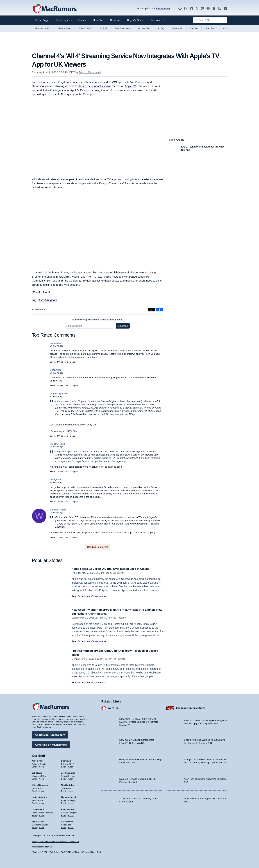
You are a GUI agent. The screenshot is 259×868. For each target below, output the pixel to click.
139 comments (98, 596)
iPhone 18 (177, 28)
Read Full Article (80, 596)
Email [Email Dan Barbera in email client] (35, 815)
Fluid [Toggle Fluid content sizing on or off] (71, 852)
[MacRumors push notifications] (214, 9)
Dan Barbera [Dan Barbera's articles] (38, 809)
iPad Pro (210, 28)
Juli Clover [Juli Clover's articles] (37, 772)
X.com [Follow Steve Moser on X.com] (41, 827)
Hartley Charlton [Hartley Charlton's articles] (40, 796)
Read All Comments (98, 547)
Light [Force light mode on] (93, 852)
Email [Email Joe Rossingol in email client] (64, 778)
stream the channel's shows (95, 86)
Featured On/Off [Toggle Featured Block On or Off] (40, 852)
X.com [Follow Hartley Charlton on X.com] (41, 802)
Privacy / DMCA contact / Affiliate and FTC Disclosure (55, 842)
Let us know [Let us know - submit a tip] (163, 8)
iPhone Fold (64, 28)
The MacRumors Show (190, 707)
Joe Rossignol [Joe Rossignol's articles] (68, 772)
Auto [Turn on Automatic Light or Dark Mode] (88, 852)
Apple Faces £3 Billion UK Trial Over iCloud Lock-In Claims (114, 569)
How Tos (98, 20)
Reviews (115, 20)
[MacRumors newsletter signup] (225, 9)
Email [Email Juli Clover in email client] (35, 778)
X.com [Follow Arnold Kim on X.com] (41, 766)
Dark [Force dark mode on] (99, 852)
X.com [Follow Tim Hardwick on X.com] (71, 790)
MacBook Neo (122, 28)
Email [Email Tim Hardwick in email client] (64, 790)
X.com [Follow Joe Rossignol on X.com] (71, 778)
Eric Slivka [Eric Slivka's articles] (66, 760)
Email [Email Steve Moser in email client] (35, 827)
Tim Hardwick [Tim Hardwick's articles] (68, 784)
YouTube (113, 707)
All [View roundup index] (225, 28)
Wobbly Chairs (58, 510)
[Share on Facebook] (160, 310)
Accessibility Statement (42, 847)
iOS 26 (194, 28)
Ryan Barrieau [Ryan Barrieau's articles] (68, 809)
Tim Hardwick (119, 659)
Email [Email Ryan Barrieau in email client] (64, 815)
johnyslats (56, 480)
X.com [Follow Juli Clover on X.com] (41, 778)
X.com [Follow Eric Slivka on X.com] (71, 766)
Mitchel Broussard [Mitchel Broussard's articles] (41, 784)
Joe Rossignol (120, 618)
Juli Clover (118, 573)
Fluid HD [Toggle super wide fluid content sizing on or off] (79, 852)
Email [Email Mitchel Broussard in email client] (35, 790)
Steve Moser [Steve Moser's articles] (38, 821)
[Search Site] (210, 20)
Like (66, 362)
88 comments (98, 682)
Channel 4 (90, 82)
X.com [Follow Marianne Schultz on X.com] (71, 802)
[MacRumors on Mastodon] (202, 9)
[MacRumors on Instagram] (186, 9)
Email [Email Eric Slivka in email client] (64, 766)
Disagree (74, 362)
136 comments (98, 641)
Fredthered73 (57, 444)
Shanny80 (55, 370)
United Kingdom (47, 300)
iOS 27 (104, 28)
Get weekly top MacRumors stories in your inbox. (98, 320)
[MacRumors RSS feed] (220, 9)
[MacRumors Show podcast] (180, 9)
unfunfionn (56, 343)
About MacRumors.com (50, 734)
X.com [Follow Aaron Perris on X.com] (71, 827)
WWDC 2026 (85, 28)
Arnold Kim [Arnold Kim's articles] (37, 760)
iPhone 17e (144, 28)
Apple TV (130, 86)
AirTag (161, 28)
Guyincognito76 (59, 393)
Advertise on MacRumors (51, 744)
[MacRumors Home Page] (54, 9)
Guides (82, 20)
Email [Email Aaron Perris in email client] (64, 827)
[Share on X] (151, 310)
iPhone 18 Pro (43, 28)
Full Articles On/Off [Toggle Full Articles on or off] (58, 852)
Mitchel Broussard (90, 72)
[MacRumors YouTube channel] (208, 9)
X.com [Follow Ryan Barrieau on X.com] (71, 815)
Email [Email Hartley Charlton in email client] (35, 802)
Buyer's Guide (136, 20)
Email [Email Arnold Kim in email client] (35, 766)
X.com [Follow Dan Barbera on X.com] (41, 815)
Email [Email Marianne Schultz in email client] (64, 802)
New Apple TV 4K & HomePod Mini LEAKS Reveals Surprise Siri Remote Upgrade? (139, 721)
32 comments (39, 310)
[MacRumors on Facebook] (192, 9)
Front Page (42, 20)
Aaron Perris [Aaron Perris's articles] (67, 821)
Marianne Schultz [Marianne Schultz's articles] (69, 796)
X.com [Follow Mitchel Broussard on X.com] (41, 790)
